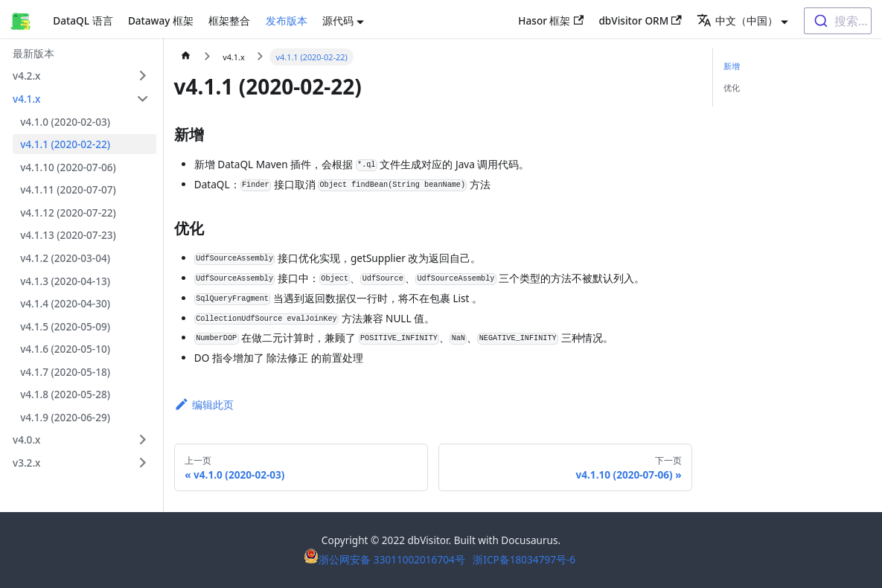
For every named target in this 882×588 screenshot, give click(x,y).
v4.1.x (27, 99)
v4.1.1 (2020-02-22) (65, 144)
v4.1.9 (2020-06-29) (65, 417)
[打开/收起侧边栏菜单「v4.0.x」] (143, 440)
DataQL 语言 (83, 20)
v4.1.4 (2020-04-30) (65, 303)
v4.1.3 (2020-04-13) (65, 281)
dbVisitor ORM (640, 20)
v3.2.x (27, 463)
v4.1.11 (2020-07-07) (68, 189)
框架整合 (229, 20)
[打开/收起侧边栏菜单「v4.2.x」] (143, 76)
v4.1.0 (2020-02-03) (65, 122)
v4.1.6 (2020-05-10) (65, 349)
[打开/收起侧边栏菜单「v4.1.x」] (143, 99)
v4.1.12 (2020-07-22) (68, 212)
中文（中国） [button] (737, 20)
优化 (732, 87)
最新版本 (33, 53)
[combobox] (838, 21)
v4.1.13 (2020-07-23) (68, 235)
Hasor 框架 (551, 20)
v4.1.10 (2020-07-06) (68, 167)
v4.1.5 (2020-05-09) (65, 326)
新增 (732, 66)
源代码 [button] (338, 20)
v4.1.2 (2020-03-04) (65, 258)
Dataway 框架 (161, 20)
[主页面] (186, 57)
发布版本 (287, 20)
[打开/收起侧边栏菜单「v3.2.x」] (143, 463)
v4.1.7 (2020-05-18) (65, 372)
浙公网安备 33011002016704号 (386, 559)
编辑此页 (204, 405)
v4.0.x (27, 440)
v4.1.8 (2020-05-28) (65, 394)
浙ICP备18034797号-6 (524, 559)
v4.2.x (27, 76)
